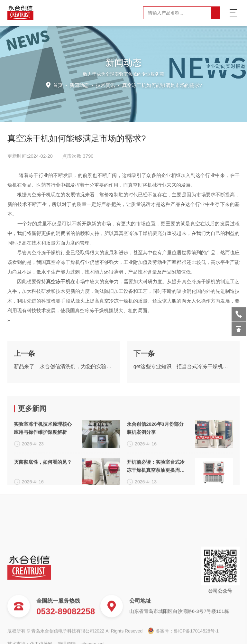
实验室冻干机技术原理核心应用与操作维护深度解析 (43, 475)
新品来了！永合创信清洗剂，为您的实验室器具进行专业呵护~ (64, 389)
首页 (60, 85)
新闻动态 (80, 85)
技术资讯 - (148, 85)
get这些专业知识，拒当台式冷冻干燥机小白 (183, 389)
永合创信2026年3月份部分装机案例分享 (155, 475)
